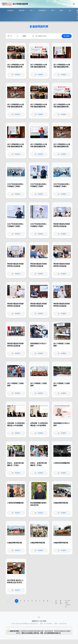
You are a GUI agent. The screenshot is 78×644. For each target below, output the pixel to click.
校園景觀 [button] (22, 10)
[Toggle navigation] (74, 4)
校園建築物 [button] (42, 10)
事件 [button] (32, 10)
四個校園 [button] (10, 10)
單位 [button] (53, 10)
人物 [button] (70, 10)
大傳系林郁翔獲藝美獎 (62, 463)
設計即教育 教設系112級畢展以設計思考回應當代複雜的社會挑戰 (15, 583)
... (52, 601)
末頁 (61, 602)
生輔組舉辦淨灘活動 (61, 503)
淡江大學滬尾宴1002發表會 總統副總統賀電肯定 (16, 67)
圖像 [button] (61, 10)
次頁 (56, 602)
